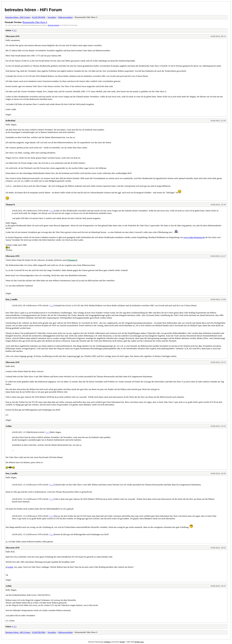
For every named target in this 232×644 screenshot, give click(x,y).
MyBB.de (108, 642)
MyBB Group (139, 642)
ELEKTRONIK (39, 17)
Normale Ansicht (53, 25)
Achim (9, 426)
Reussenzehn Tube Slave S (35, 22)
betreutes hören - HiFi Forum (33, 10)
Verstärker (52, 17)
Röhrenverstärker (65, 17)
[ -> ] (52, 211)
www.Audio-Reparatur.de (194, 237)
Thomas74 (10, 205)
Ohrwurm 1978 (13, 36)
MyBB (122, 642)
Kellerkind (10, 121)
